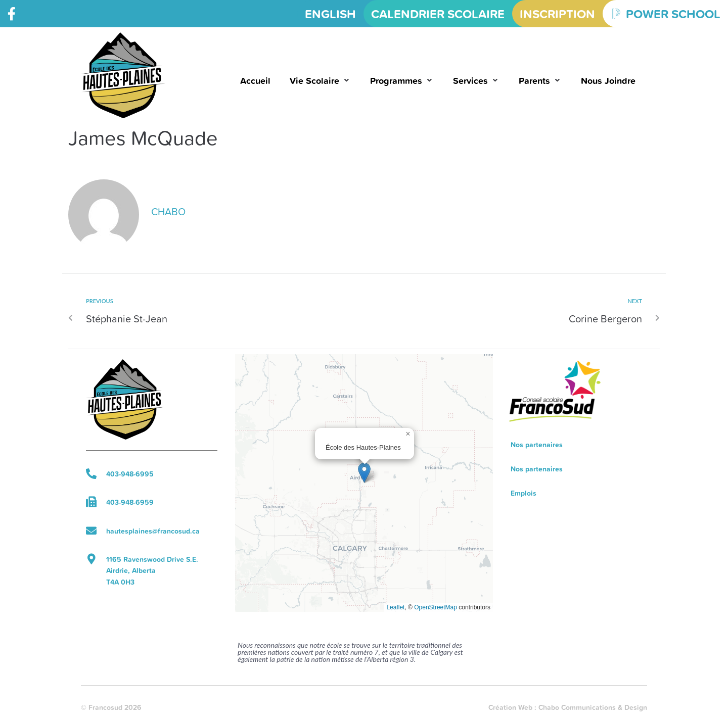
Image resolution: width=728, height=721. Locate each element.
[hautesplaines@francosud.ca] (91, 531)
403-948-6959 (130, 502)
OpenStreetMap (436, 607)
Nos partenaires (537, 445)
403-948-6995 (130, 474)
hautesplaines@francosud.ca (153, 531)
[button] (320, 81)
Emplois (524, 493)
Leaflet (395, 607)
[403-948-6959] (91, 502)
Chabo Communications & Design (593, 707)
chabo (168, 211)
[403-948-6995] (91, 474)
